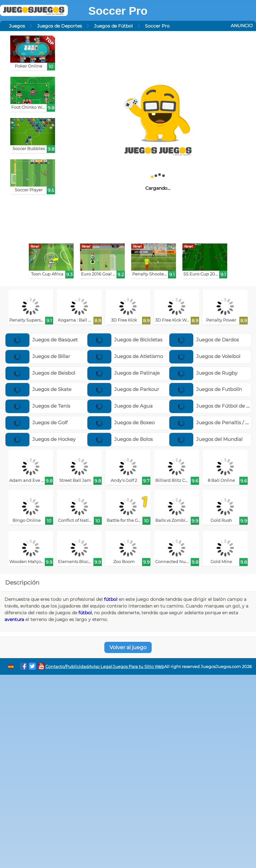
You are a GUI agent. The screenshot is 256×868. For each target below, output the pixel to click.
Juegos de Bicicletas (125, 340)
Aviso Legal (100, 667)
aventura (14, 619)
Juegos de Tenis (38, 406)
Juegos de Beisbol (40, 373)
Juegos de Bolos (120, 439)
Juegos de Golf (36, 422)
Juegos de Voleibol (205, 356)
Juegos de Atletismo (125, 356)
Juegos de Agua (120, 406)
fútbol (111, 599)
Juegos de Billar (38, 356)
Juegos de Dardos (204, 340)
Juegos (17, 26)
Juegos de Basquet (42, 340)
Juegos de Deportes (60, 26)
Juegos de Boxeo (121, 422)
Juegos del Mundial (206, 439)
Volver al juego (128, 647)
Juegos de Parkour (123, 389)
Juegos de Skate (38, 389)
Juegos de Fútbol (113, 26)
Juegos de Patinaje (124, 373)
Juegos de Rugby (203, 373)
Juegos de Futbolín (206, 389)
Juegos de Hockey (40, 439)
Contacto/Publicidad (67, 667)
